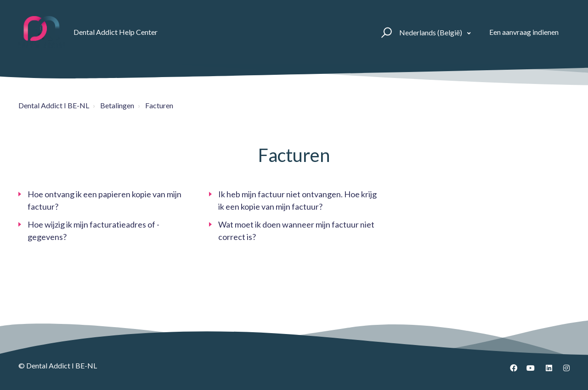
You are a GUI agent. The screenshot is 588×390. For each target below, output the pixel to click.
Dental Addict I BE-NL (54, 105)
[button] (385, 32)
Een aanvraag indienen (524, 32)
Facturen (159, 105)
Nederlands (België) (431, 32)
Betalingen (117, 105)
